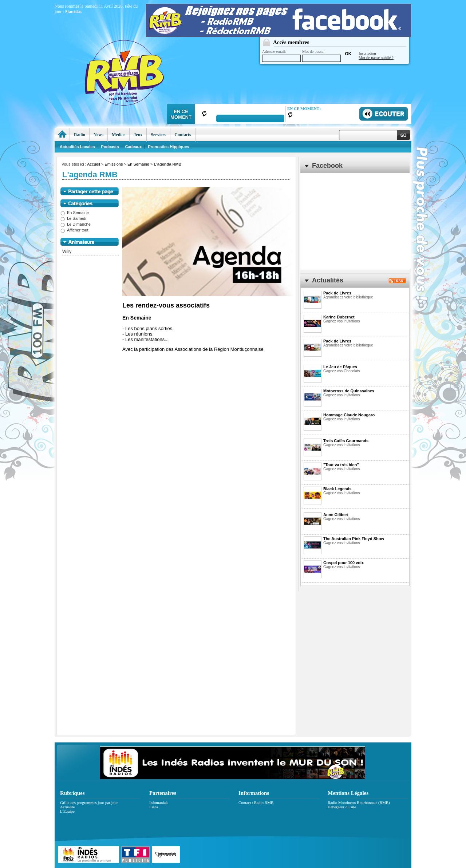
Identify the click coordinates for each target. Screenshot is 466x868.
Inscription (367, 53)
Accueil (93, 164)
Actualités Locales (77, 147)
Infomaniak (159, 802)
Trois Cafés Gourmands (346, 441)
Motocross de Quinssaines (349, 391)
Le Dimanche (76, 224)
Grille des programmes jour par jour (89, 802)
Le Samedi (73, 218)
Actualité (67, 807)
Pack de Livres (337, 293)
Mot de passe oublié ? (376, 58)
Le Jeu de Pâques (340, 367)
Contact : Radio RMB (256, 802)
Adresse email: (281, 56)
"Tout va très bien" (341, 465)
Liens (154, 807)
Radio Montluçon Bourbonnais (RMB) (359, 802)
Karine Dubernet (339, 317)
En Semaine (138, 164)
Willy (67, 251)
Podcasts (110, 147)
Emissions (114, 164)
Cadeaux (134, 147)
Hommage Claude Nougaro (349, 415)
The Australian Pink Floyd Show (354, 539)
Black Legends (337, 489)
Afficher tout (74, 230)
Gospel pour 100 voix (343, 563)
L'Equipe (67, 811)
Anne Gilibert (336, 515)
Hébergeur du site (342, 807)
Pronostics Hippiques (168, 147)
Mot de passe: (321, 56)
